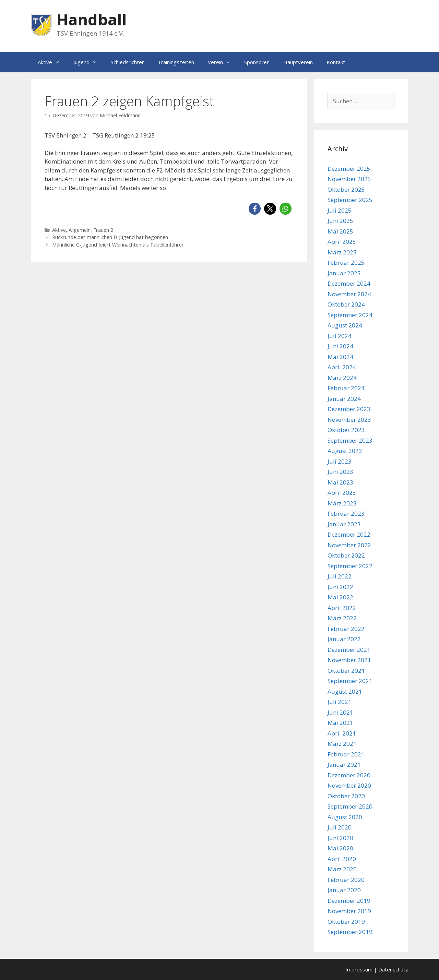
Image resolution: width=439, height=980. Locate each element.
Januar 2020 (344, 890)
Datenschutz (393, 969)
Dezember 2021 (349, 650)
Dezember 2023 (349, 409)
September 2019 (350, 932)
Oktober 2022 (346, 555)
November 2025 (349, 179)
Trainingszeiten (176, 62)
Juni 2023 (340, 472)
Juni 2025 (340, 221)
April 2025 (342, 242)
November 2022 (349, 545)
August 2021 (345, 691)
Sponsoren (257, 62)
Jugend (89, 62)
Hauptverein (298, 62)
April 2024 (342, 367)
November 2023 (349, 420)
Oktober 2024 (346, 304)
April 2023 (342, 493)
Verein (223, 62)
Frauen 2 (103, 230)
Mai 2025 (340, 231)
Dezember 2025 (349, 169)
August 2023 (345, 451)
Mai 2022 (340, 597)
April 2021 (342, 733)
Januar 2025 (344, 273)
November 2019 (349, 911)
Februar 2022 (346, 629)
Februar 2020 (346, 880)
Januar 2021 (344, 764)
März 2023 (342, 503)
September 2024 (350, 315)
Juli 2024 (340, 336)
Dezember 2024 (349, 283)
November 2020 (349, 785)
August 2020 (345, 817)
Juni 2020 (340, 838)
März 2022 (342, 618)
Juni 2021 (340, 712)
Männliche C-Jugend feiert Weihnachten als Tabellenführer (118, 245)
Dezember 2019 (349, 901)
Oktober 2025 (346, 189)
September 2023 (350, 440)
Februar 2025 (346, 262)
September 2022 (350, 566)
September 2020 (350, 806)
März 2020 (342, 869)
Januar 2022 (344, 639)
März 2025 (342, 252)
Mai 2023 (340, 482)
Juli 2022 (340, 576)
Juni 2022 (340, 587)
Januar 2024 (344, 399)
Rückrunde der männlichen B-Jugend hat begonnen (110, 237)
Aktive (52, 62)
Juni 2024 (340, 346)
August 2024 (345, 325)
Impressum (359, 969)
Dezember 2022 (349, 534)
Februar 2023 (346, 513)
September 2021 (350, 681)
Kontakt (336, 62)
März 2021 (342, 744)
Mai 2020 (340, 848)
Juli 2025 (340, 210)
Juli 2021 (340, 702)
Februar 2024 (346, 388)
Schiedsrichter (127, 62)
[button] (255, 209)
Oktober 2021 (346, 671)
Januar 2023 (344, 524)
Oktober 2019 (346, 922)
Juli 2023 (340, 461)
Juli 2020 (340, 827)
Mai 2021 (340, 723)
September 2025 (350, 200)
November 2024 (349, 294)
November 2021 (349, 660)
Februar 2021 (346, 754)
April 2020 (342, 859)
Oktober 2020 (346, 796)
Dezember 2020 (349, 775)
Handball (92, 19)
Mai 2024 (340, 357)
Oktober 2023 (346, 430)
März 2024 (342, 378)
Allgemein (80, 230)
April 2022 (342, 608)
